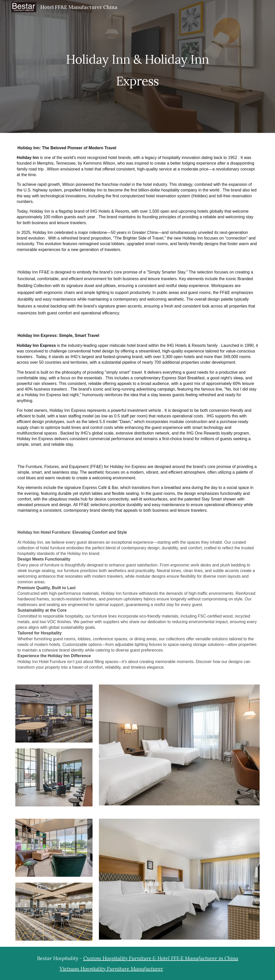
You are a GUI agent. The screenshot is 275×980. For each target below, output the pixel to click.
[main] (138, 67)
